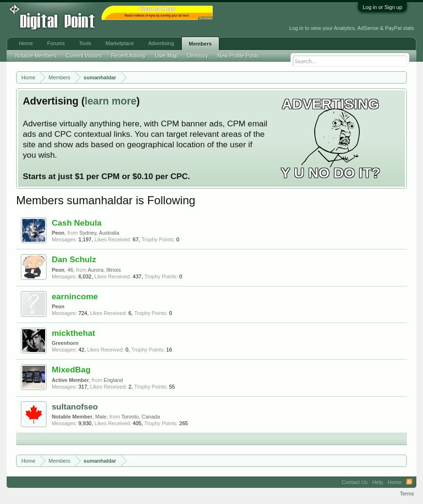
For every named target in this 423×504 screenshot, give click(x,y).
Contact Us (355, 482)
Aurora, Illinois (104, 270)
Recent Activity (128, 56)
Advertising (161, 43)
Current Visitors (84, 56)
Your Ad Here (206, 18)
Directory (197, 56)
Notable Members (36, 56)
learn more (110, 101)
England (113, 380)
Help (378, 482)
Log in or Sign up (382, 7)
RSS (409, 482)
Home (26, 43)
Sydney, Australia (99, 233)
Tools (85, 43)
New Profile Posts (238, 56)
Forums (56, 43)
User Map (166, 56)
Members (200, 44)
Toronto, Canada (140, 417)
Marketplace (120, 43)
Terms (407, 494)
